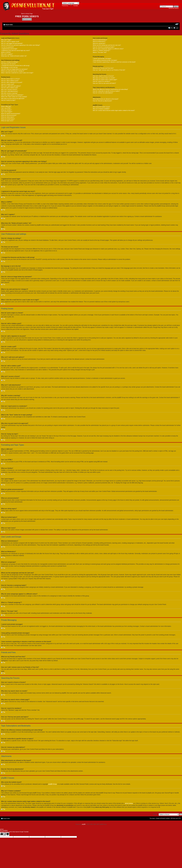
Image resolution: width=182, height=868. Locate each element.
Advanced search (174, 8)
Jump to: (155, 814)
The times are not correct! (8, 64)
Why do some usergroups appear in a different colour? (108, 49)
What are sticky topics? (8, 117)
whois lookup (129, 803)
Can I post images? (7, 112)
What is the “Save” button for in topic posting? (14, 97)
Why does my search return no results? (104, 78)
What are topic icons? (7, 121)
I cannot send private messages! (102, 58)
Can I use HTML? (6, 108)
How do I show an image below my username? (14, 69)
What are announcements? (9, 115)
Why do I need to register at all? (10, 42)
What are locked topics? (8, 119)
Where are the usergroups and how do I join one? (107, 45)
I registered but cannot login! (9, 49)
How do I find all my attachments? (102, 101)
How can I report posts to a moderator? (12, 95)
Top (4, 136)
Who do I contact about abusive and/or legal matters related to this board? (114, 110)
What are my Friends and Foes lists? (103, 68)
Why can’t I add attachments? (10, 91)
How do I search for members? (101, 81)
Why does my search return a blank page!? (105, 80)
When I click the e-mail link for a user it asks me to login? (17, 73)
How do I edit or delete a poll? (10, 88)
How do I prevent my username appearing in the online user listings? (21, 45)
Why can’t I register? (7, 54)
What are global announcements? (11, 114)
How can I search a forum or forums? (103, 76)
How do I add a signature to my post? (12, 82)
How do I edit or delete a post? (10, 81)
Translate (73, 6)
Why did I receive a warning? (9, 93)
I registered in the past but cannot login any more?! (16, 50)
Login (177, 28)
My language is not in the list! (9, 67)
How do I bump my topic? (8, 100)
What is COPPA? (6, 52)
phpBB (84, 824)
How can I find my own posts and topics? (104, 83)
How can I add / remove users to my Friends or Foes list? (109, 70)
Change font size (177, 24)
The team (152, 818)
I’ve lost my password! (7, 47)
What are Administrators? (100, 40)
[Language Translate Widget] (71, 3)
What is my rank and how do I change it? (13, 71)
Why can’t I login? (6, 40)
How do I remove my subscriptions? (103, 93)
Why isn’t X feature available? (101, 109)
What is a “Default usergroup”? (101, 50)
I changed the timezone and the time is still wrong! (15, 66)
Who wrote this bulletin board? (101, 107)
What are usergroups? (99, 43)
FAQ (172, 28)
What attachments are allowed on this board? (106, 99)
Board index (9, 25)
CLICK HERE (27, 19)
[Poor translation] (6, 834)
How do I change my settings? (10, 62)
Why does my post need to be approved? (13, 98)
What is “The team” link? (100, 52)
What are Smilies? (6, 110)
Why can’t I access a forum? (9, 90)
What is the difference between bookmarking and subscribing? (110, 89)
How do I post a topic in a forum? (11, 79)
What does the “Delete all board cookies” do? (14, 56)
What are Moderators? (99, 42)
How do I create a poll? (8, 84)
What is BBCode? (6, 106)
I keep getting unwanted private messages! (105, 60)
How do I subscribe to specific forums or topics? (106, 91)
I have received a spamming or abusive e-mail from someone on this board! (114, 62)
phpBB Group (53, 784)
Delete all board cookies (163, 818)
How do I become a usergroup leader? (104, 47)
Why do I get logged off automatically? (12, 43)
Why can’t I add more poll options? (11, 86)
